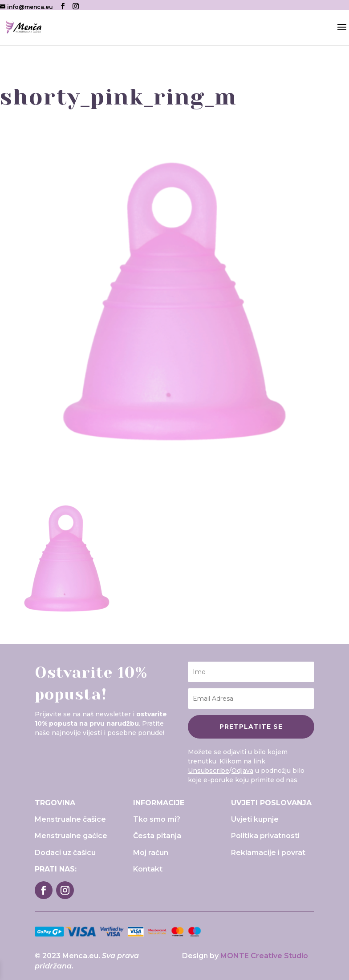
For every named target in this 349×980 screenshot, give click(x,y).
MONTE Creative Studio (264, 956)
